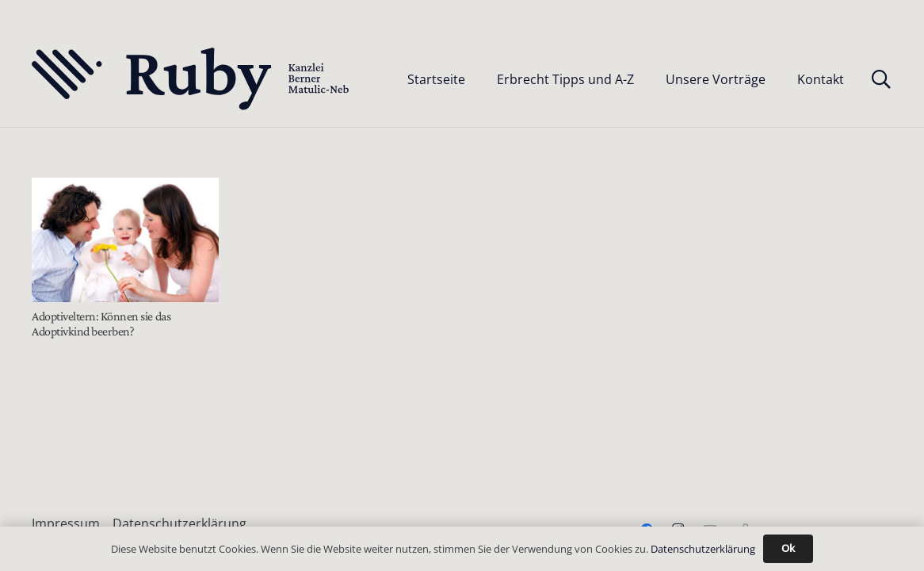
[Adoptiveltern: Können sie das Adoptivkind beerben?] (125, 240)
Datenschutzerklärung (179, 523)
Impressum (66, 523)
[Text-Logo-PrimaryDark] (191, 79)
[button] (881, 79)
